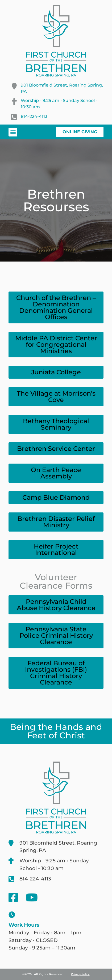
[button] (13, 132)
